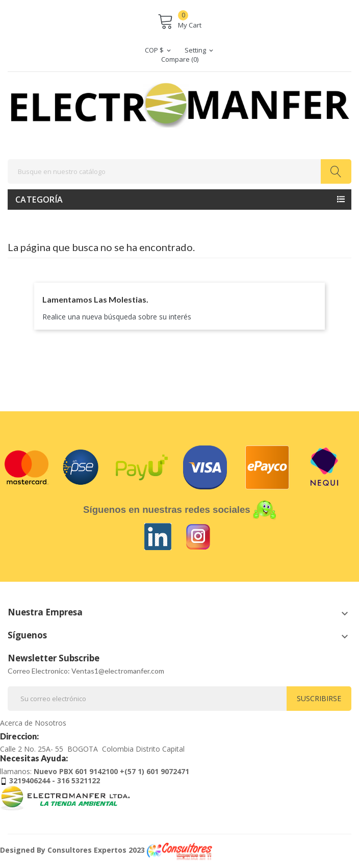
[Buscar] (179, 171)
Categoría (39, 200)
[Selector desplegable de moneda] (159, 50)
